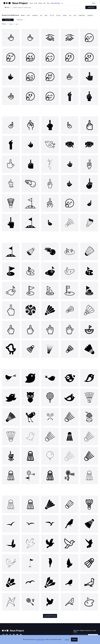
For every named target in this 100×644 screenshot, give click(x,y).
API (44, 3)
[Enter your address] (80, 634)
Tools (48, 3)
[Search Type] (8, 7)
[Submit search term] (91, 7)
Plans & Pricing (55, 3)
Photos (40, 3)
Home (31, 3)
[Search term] (49, 7)
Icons (36, 3)
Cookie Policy (41, 641)
